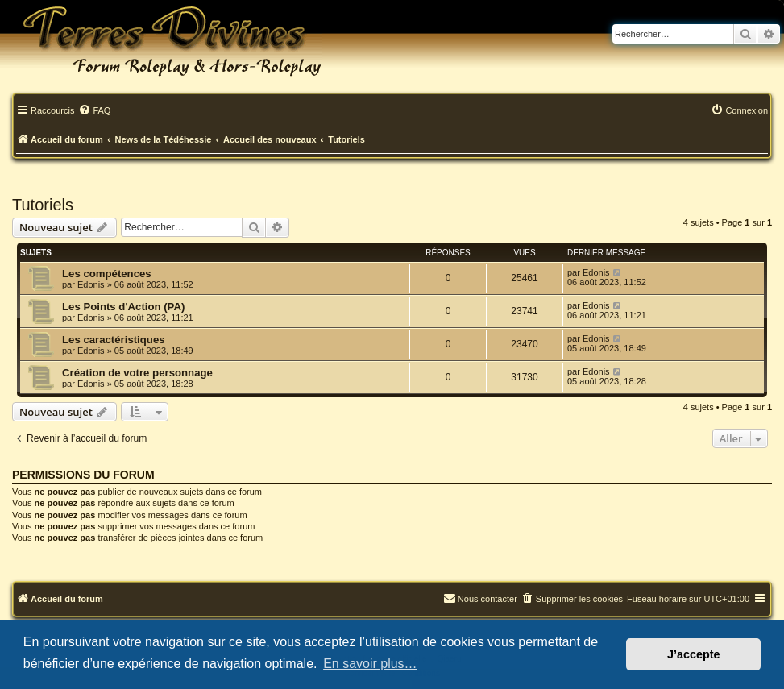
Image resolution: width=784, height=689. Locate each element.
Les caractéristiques (114, 340)
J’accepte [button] (694, 654)
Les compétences (107, 274)
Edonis (91, 284)
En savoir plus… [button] (370, 664)
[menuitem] (94, 111)
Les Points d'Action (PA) (123, 307)
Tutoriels (43, 205)
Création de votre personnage (137, 373)
